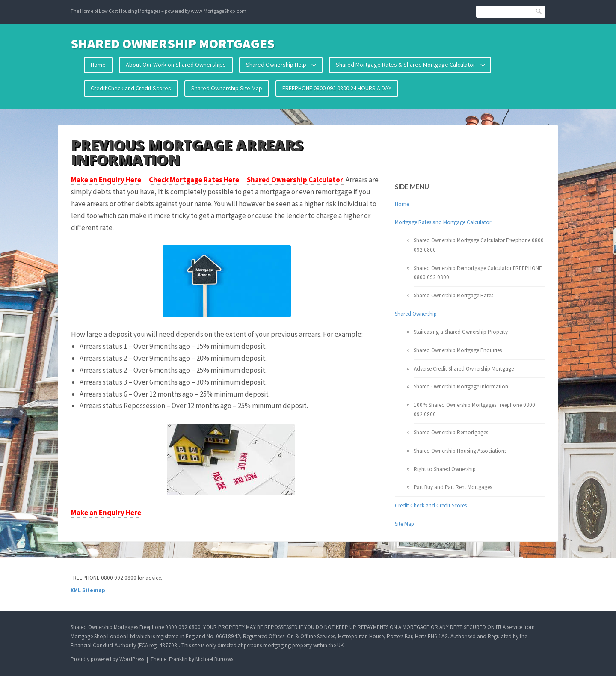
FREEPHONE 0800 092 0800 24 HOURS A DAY (337, 88)
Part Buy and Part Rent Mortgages (453, 487)
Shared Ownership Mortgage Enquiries (458, 350)
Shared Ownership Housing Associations (460, 451)
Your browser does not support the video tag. (426, 155)
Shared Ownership (416, 314)
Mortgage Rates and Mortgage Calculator (443, 222)
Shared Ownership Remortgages (451, 432)
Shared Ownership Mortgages (173, 44)
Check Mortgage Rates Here (194, 180)
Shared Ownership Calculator (296, 180)
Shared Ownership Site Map (227, 88)
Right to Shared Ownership (445, 469)
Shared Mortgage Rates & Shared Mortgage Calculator (406, 65)
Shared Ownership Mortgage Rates (453, 295)
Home (98, 65)
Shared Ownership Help (276, 65)
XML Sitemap (88, 590)
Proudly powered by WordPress (107, 659)
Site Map (404, 524)
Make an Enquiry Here (106, 180)
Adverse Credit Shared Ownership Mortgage (464, 369)
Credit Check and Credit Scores (131, 88)
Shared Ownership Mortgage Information (461, 387)
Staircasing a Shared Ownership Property (461, 332)
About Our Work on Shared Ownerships (176, 65)
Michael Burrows (214, 659)
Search (539, 11)
